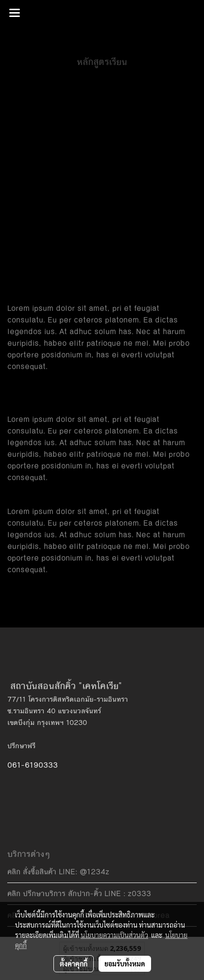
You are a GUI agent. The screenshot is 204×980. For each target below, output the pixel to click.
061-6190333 (33, 765)
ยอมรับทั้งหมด (125, 964)
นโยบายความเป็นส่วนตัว (114, 935)
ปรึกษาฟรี (21, 746)
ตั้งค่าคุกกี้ (74, 964)
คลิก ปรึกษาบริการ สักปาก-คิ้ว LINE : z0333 (79, 893)
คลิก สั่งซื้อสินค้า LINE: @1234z (58, 872)
